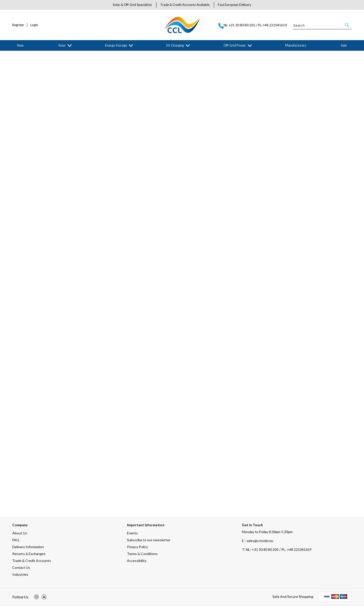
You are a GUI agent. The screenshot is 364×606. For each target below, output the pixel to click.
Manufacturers (296, 45)
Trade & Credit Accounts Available (185, 5)
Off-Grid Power (235, 45)
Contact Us (21, 567)
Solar (62, 45)
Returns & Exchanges (29, 554)
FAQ (16, 540)
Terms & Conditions (142, 554)
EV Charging (175, 45)
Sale (344, 45)
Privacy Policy (137, 547)
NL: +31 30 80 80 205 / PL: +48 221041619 (277, 549)
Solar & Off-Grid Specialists (132, 5)
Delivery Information (28, 547)
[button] (347, 25)
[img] (36, 597)
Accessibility (137, 561)
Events (132, 533)
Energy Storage (116, 45)
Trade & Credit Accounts (32, 561)
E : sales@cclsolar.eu (258, 541)
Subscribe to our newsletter (149, 540)
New (20, 45)
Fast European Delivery (235, 5)
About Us (20, 533)
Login (34, 25)
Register (18, 25)
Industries (20, 574)
